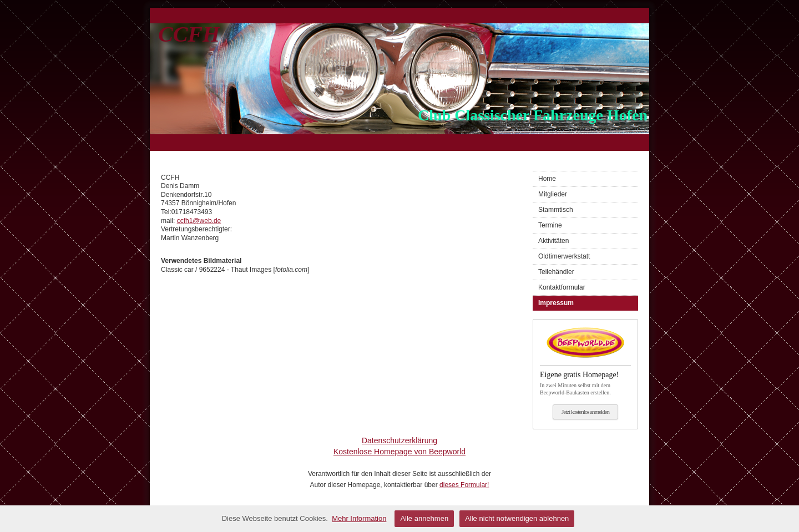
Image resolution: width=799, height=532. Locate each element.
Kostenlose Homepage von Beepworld (399, 452)
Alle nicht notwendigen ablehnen (517, 518)
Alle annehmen (424, 518)
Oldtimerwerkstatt (564, 256)
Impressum (556, 303)
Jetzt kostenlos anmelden (585, 412)
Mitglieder (553, 194)
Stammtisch (556, 210)
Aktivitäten (553, 241)
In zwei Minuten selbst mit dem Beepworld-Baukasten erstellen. (585, 380)
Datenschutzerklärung (399, 440)
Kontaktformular (562, 287)
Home (547, 179)
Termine (550, 225)
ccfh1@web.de (199, 221)
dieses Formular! (464, 485)
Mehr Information (359, 518)
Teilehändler (556, 272)
